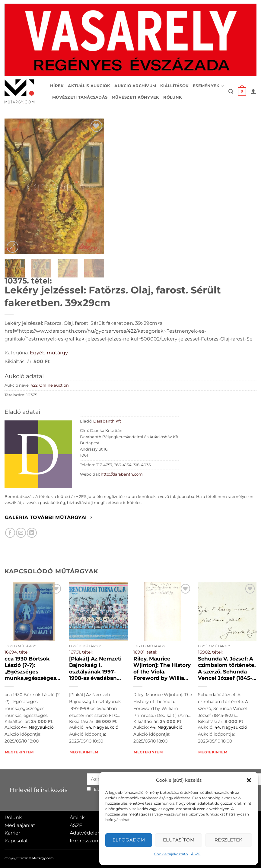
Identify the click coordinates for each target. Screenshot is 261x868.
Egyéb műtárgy (49, 353)
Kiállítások (174, 86)
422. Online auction (50, 385)
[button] (249, 780)
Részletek (229, 840)
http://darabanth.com (122, 474)
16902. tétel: (210, 652)
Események (208, 86)
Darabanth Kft (107, 421)
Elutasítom (179, 840)
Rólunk (173, 97)
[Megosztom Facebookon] (10, 533)
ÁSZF (196, 854)
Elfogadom (129, 840)
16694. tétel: (17, 652)
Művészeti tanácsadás (80, 97)
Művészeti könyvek (135, 97)
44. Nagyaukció (37, 727)
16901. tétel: (145, 652)
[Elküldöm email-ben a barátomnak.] (21, 533)
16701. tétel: (81, 652)
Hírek (57, 86)
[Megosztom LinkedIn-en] (32, 533)
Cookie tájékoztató (171, 854)
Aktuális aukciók (89, 86)
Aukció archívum (135, 86)
